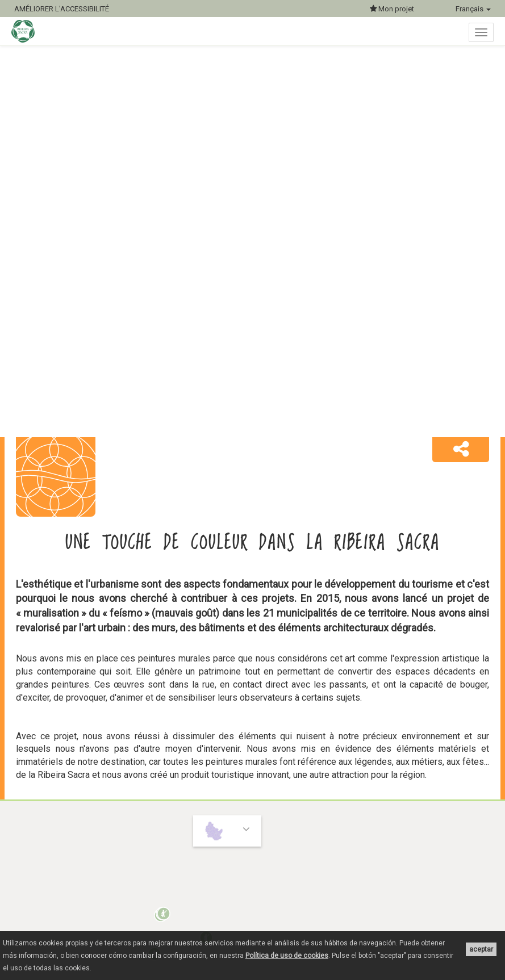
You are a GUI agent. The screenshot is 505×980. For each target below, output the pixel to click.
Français (473, 9)
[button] (461, 450)
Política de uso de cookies (287, 956)
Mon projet (392, 9)
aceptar (481, 949)
